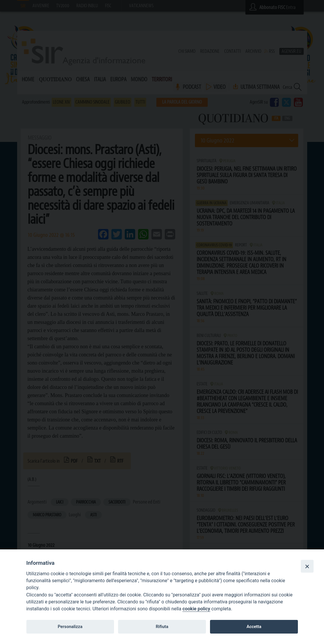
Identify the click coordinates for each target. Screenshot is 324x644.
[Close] (307, 566)
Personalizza (70, 627)
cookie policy (196, 609)
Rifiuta (162, 627)
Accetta (254, 627)
